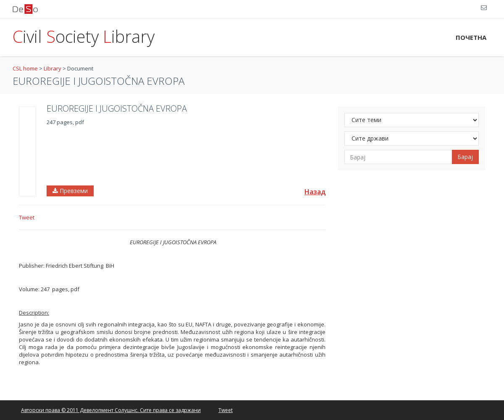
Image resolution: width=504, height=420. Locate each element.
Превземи (70, 191)
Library (52, 68)
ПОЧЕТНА (471, 37)
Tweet (27, 217)
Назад (315, 192)
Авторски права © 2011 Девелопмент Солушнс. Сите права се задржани (111, 410)
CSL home (25, 68)
